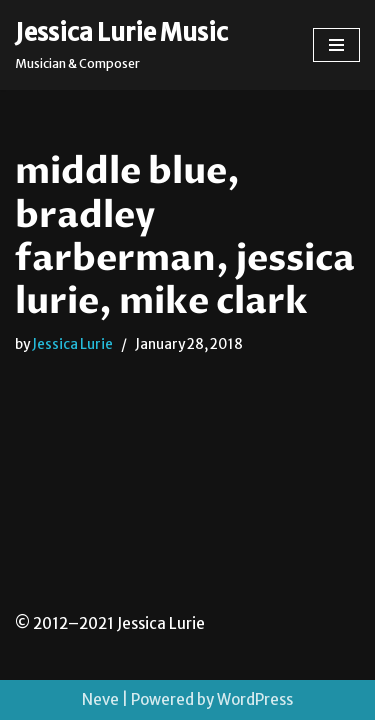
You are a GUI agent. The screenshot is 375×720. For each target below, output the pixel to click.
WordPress (255, 699)
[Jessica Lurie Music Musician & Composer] (121, 45)
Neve (100, 699)
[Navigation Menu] (336, 45)
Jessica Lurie (72, 344)
